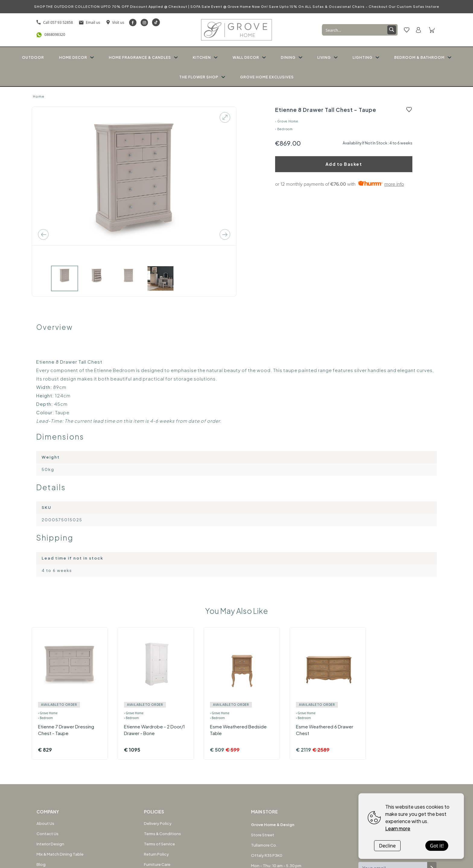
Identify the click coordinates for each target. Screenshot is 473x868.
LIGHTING (366, 57)
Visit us (115, 22)
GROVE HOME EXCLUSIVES (267, 77)
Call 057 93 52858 (55, 22)
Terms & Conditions (162, 834)
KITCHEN (205, 57)
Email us (90, 22)
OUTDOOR (33, 57)
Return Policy (156, 854)
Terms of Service (159, 844)
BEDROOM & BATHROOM (423, 57)
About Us (45, 823)
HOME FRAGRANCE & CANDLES (143, 57)
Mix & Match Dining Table (60, 854)
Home (39, 96)
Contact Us (48, 834)
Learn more (398, 828)
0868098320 (51, 35)
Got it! (437, 846)
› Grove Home (287, 121)
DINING (292, 57)
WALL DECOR (249, 57)
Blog (41, 864)
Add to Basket (344, 164)
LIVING (327, 57)
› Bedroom (284, 129)
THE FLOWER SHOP (202, 77)
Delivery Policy (158, 823)
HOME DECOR (76, 57)
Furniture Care (157, 864)
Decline (387, 846)
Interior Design (50, 844)
